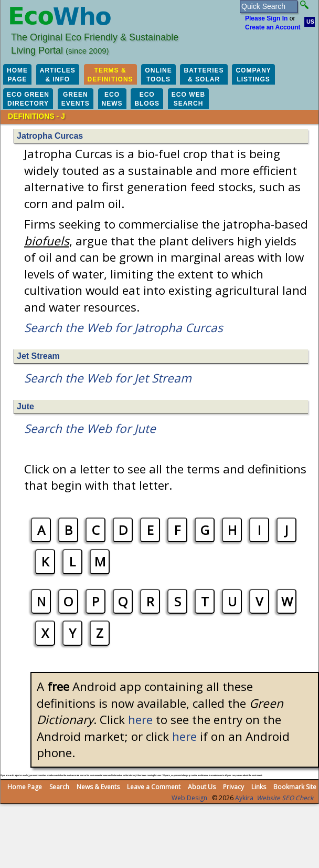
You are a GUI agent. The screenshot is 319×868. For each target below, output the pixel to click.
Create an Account (273, 27)
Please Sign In (266, 18)
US (310, 22)
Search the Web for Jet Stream (108, 378)
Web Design (189, 798)
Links (259, 787)
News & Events (98, 787)
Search (59, 787)
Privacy (233, 787)
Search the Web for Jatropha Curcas (124, 328)
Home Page (25, 787)
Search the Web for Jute (90, 428)
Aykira (244, 798)
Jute (25, 406)
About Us (202, 787)
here (140, 720)
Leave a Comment (154, 787)
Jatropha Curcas (50, 136)
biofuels (47, 241)
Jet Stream (38, 356)
